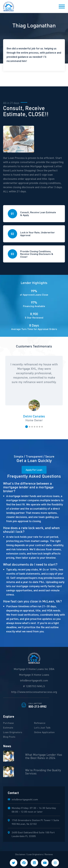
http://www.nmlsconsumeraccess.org (34, 692)
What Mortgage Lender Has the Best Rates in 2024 (44, 756)
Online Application (44, 732)
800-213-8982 (38, 705)
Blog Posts (9, 737)
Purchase (8, 723)
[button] (27, 427)
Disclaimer (20, 854)
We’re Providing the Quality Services (43, 772)
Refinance (40, 723)
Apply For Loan (34, 470)
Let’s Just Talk (42, 727)
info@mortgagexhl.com (34, 680)
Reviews (49, 854)
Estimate (8, 727)
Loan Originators (13, 732)
